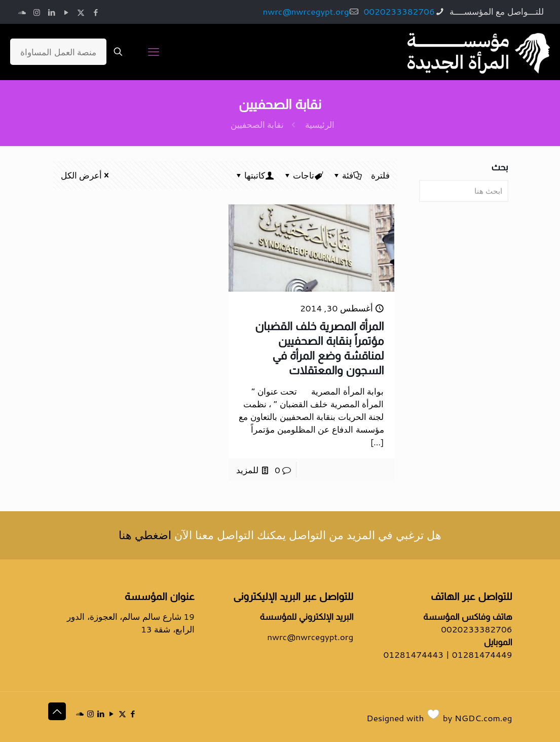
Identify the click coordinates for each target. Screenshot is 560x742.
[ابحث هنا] (463, 191)
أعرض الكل (86, 175)
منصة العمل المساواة (58, 52)
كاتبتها (254, 175)
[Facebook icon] (96, 12)
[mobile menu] (154, 52)
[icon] (22, 12)
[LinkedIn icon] (51, 12)
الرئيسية (320, 124)
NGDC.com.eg (483, 718)
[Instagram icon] (37, 12)
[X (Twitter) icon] (81, 12)
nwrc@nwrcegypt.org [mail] (306, 11)
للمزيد (247, 470)
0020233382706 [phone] (399, 11)
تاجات (303, 175)
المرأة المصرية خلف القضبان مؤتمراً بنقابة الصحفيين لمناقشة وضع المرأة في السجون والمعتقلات (319, 348)
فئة (347, 175)
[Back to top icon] (57, 711)
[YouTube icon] (66, 12)
